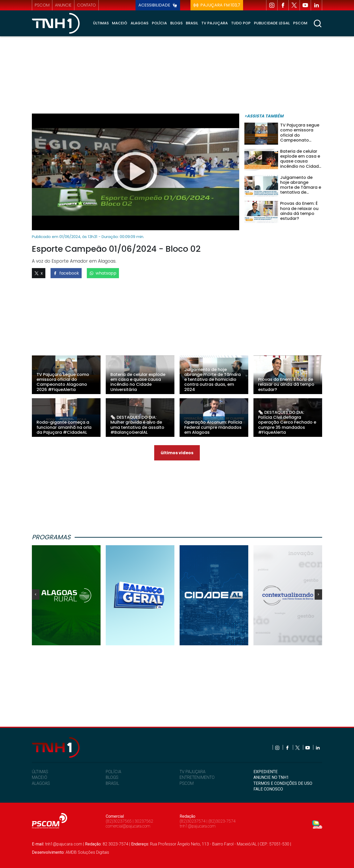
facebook (66, 273)
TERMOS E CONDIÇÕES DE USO (283, 783)
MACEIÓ (40, 777)
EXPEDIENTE (265, 772)
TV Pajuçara (215, 23)
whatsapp (103, 273)
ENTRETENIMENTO (197, 777)
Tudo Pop (241, 23)
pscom (42, 5)
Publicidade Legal (272, 23)
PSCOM (187, 783)
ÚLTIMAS (40, 772)
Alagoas (140, 23)
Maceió (120, 23)
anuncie (63, 5)
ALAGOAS (41, 783)
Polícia (159, 23)
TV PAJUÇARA (193, 772)
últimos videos (177, 453)
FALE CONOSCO (268, 789)
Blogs (176, 23)
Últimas (101, 23)
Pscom (300, 23)
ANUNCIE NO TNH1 (271, 777)
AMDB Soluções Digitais (87, 852)
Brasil (192, 23)
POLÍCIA (114, 772)
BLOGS (112, 777)
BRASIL (112, 783)
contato (86, 5)
